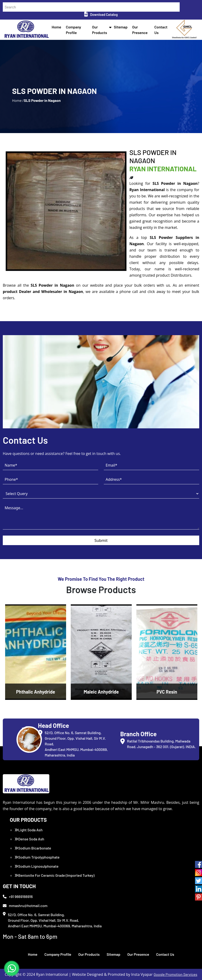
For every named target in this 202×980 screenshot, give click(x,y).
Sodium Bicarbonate (33, 848)
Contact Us (165, 954)
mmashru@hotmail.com (25, 906)
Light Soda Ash (29, 830)
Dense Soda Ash (29, 839)
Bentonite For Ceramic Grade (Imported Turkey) (54, 875)
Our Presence (138, 954)
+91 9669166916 (18, 896)
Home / (18, 100)
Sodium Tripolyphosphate (37, 857)
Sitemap (121, 27)
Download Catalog (101, 14)
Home (56, 27)
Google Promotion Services (175, 974)
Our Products (89, 954)
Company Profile (58, 954)
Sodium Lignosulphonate (36, 866)
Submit (101, 540)
